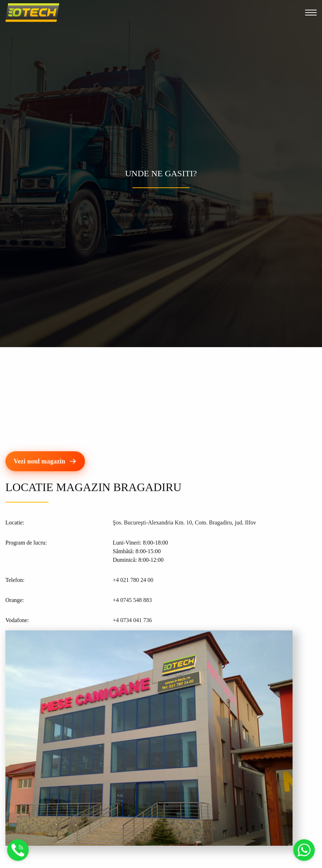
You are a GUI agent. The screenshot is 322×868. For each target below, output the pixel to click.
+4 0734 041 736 (132, 620)
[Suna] (18, 855)
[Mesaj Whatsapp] (304, 855)
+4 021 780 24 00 (133, 580)
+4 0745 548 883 (132, 600)
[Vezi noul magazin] (45, 461)
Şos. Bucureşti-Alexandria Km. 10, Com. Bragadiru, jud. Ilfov (185, 522)
